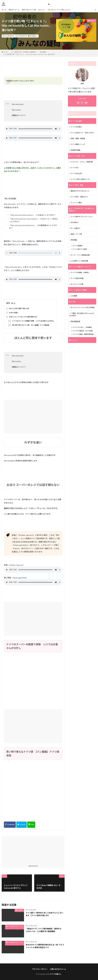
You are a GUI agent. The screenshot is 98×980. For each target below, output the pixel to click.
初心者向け (33, 36)
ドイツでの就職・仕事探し (80, 272)
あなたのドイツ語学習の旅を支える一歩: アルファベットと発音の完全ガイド (45, 946)
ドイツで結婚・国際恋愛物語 (83, 334)
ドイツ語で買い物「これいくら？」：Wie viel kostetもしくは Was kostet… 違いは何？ (29, 54)
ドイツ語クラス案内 (80, 249)
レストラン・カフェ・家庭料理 (82, 162)
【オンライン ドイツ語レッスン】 (59, 10)
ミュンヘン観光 (76, 203)
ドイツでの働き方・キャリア (81, 267)
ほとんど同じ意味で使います (18, 308)
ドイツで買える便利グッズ (80, 179)
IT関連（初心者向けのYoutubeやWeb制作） (82, 314)
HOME (6, 52)
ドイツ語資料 (78, 246)
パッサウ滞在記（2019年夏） (83, 331)
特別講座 (74, 240)
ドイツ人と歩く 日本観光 (82, 327)
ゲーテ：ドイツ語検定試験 (80, 255)
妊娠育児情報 (76, 150)
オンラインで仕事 (77, 284)
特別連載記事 (76, 321)
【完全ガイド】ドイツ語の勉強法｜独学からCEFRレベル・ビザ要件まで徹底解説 (44, 930)
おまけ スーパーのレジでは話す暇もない (22, 317)
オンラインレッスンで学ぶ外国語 (83, 307)
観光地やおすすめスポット (80, 191)
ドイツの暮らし (56, 974)
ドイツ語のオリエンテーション (14, 927)
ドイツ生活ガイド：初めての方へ (83, 133)
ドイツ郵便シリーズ (78, 144)
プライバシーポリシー (40, 969)
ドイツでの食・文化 (78, 156)
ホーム (4, 10)
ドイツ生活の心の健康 (79, 290)
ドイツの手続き (76, 127)
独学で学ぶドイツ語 (29, 10)
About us (41, 10)
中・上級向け (76, 228)
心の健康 (74, 296)
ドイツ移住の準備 (77, 278)
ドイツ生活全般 (76, 121)
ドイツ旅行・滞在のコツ (79, 197)
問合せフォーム (14, 10)
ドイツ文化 (75, 168)
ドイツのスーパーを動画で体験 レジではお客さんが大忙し (31, 321)
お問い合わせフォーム (58, 969)
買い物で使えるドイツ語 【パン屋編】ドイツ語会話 (28, 325)
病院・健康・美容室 (78, 138)
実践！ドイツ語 (76, 234)
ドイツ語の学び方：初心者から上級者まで (24, 52)
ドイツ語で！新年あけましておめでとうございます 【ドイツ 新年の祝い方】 (44, 914)
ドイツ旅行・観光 (77, 185)
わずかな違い (12, 313)
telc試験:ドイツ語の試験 (79, 261)
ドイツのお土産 (76, 173)
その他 (73, 302)
